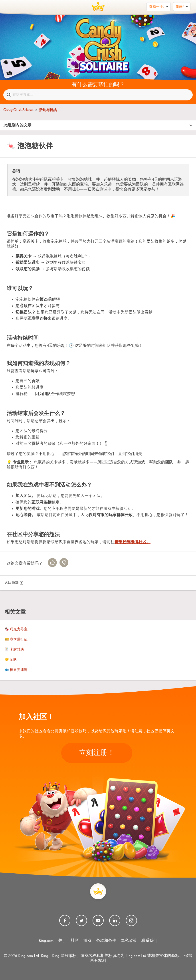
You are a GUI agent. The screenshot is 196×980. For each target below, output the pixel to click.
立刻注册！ (97, 753)
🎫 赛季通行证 (16, 640)
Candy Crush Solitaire (18, 110)
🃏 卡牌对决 (14, 650)
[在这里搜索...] (98, 95)
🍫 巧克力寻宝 (16, 629)
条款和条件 (106, 941)
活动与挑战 (48, 110)
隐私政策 (129, 941)
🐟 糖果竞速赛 (16, 670)
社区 (75, 941)
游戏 (87, 941)
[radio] (52, 563)
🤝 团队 (11, 660)
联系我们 (149, 941)
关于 (62, 941)
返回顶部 (14, 583)
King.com (46, 941)
